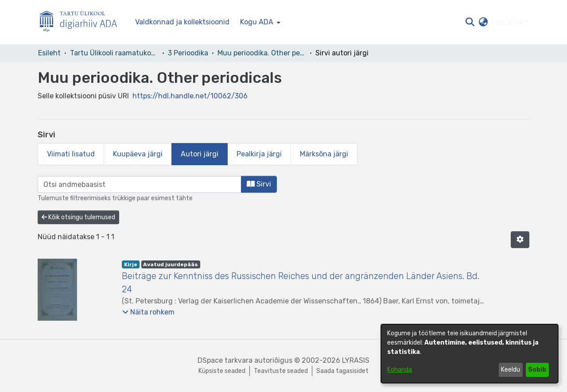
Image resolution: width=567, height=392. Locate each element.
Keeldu (511, 370)
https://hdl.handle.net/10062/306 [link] (190, 96)
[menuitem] (259, 22)
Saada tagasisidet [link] (342, 371)
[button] (470, 22)
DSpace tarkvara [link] (225, 360)
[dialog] (470, 354)
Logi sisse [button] (508, 22)
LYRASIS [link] (356, 360)
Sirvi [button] (259, 184)
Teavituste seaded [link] (281, 371)
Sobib (537, 370)
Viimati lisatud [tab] (71, 154)
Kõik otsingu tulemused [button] (78, 217)
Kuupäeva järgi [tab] (138, 154)
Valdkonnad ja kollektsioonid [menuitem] (182, 22)
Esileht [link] (49, 53)
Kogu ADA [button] (257, 22)
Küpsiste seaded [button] (222, 371)
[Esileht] (82, 22)
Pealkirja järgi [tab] (259, 154)
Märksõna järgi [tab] (324, 154)
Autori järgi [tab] (200, 154)
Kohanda (400, 370)
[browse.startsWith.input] (140, 184)
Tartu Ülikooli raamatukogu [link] (114, 53)
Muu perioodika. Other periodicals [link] (262, 53)
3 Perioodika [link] (188, 53)
